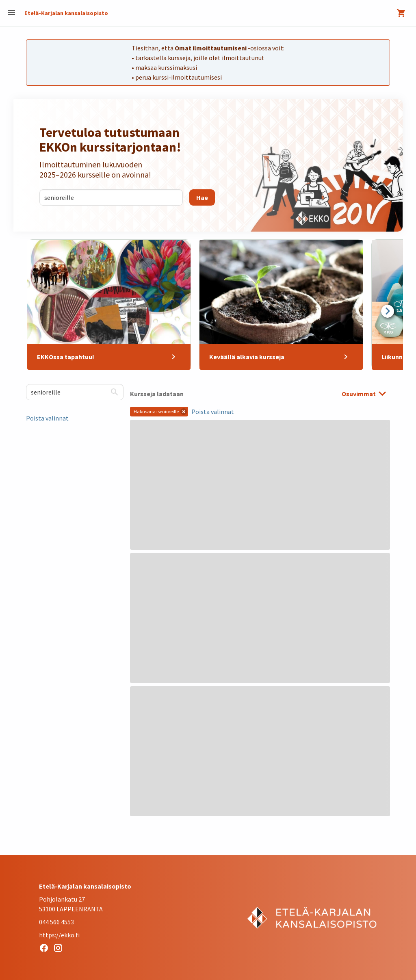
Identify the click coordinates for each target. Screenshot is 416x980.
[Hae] (202, 197)
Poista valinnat (47, 418)
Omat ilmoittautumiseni (211, 48)
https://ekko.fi (59, 935)
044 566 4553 (56, 922)
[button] (184, 412)
